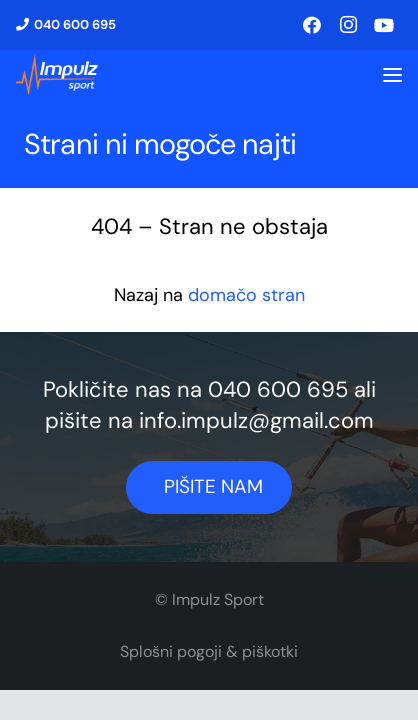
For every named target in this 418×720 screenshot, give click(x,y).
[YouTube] (384, 25)
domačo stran (246, 295)
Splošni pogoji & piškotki (209, 651)
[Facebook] (312, 25)
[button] (392, 75)
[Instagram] (348, 25)
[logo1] (57, 75)
